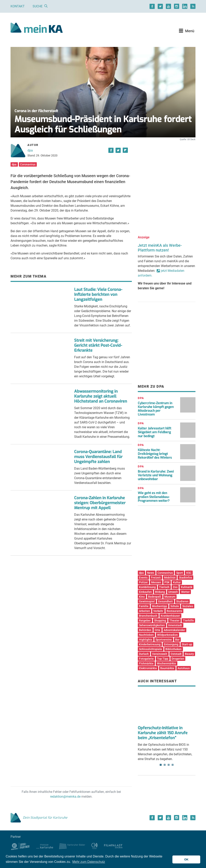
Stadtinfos (186, 578)
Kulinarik (187, 587)
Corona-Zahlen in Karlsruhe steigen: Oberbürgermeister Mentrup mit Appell (100, 503)
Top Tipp (163, 659)
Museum (170, 597)
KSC (189, 573)
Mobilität (170, 578)
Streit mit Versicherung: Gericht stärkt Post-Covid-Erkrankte (98, 345)
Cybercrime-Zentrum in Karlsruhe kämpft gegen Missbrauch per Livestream (156, 409)
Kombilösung (147, 587)
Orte (157, 630)
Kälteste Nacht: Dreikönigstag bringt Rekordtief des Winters (155, 454)
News (151, 573)
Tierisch (164, 587)
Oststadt (176, 654)
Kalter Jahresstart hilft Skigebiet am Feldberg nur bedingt (154, 432)
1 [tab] (161, 765)
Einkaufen (145, 592)
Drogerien (178, 659)
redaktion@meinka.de (65, 797)
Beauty (189, 654)
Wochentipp (159, 606)
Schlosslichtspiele (151, 649)
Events (143, 578)
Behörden (145, 630)
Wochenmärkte (166, 663)
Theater (174, 620)
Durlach (144, 654)
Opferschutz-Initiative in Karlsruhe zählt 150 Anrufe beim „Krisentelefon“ (163, 733)
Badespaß (155, 597)
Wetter (185, 592)
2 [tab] (165, 765)
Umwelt (173, 592)
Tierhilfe (188, 620)
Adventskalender (174, 630)
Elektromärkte (148, 668)
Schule (175, 606)
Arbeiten (144, 611)
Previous (144, 707)
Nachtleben (146, 635)
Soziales (188, 606)
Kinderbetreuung (150, 644)
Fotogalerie (146, 659)
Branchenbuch (148, 616)
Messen (156, 582)
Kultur (177, 582)
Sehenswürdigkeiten (152, 625)
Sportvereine (164, 640)
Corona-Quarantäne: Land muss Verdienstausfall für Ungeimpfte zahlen (98, 457)
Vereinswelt (160, 654)
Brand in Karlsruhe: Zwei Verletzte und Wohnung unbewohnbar (156, 475)
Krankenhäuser (170, 616)
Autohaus (184, 668)
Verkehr (158, 611)
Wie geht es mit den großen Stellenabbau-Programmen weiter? (154, 497)
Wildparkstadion (167, 635)
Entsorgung (171, 644)
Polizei (143, 582)
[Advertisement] (167, 176)
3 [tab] (169, 765)
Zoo (175, 587)
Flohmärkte (146, 663)
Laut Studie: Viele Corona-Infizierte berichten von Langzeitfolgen (98, 295)
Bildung (160, 592)
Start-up (187, 644)
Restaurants (174, 611)
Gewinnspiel (147, 601)
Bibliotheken (173, 649)
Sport (180, 573)
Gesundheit (165, 601)
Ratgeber (145, 620)
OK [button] (186, 859)
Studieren (182, 601)
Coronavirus (28, 164)
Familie (144, 606)
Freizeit (156, 578)
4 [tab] (173, 765)
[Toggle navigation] (187, 31)
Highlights (146, 640)
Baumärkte (167, 668)
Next (190, 707)
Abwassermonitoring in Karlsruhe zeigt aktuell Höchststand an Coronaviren (101, 396)
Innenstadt (175, 625)
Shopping (160, 620)
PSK (167, 582)
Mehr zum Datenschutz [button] (89, 862)
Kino (142, 597)
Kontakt (18, 6)
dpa (30, 150)
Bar (177, 640)
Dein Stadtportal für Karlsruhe (39, 818)
